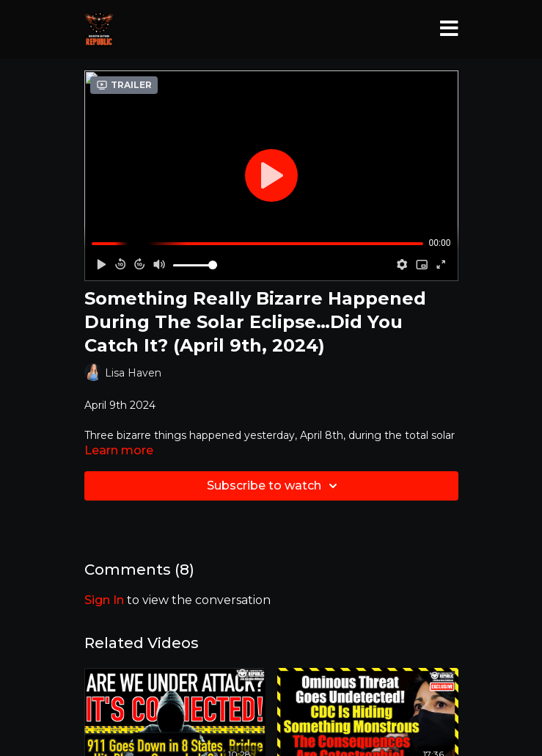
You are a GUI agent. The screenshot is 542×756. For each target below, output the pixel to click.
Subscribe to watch (274, 486)
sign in (104, 600)
